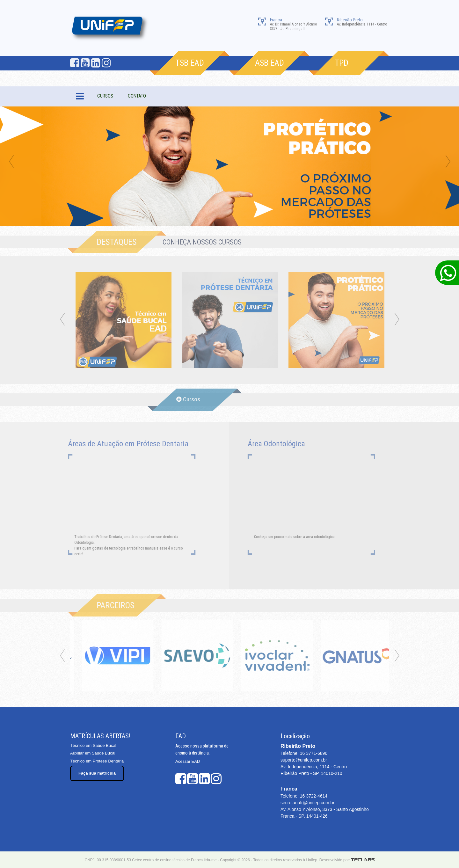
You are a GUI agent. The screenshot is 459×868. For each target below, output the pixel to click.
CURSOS (105, 96)
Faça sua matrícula (97, 773)
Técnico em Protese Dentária (97, 761)
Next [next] (448, 162)
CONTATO (137, 96)
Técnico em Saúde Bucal (93, 745)
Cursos (184, 399)
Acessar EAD (188, 761)
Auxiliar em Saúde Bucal (93, 753)
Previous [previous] (11, 162)
